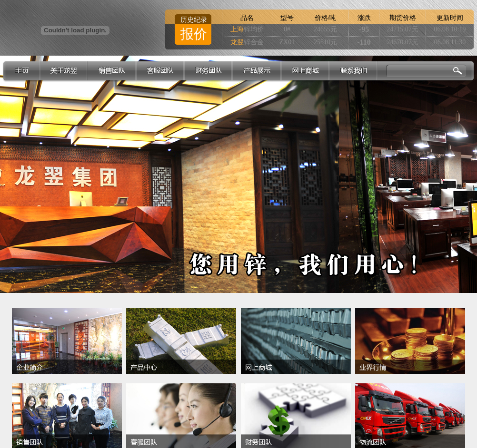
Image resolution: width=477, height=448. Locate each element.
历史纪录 (194, 19)
